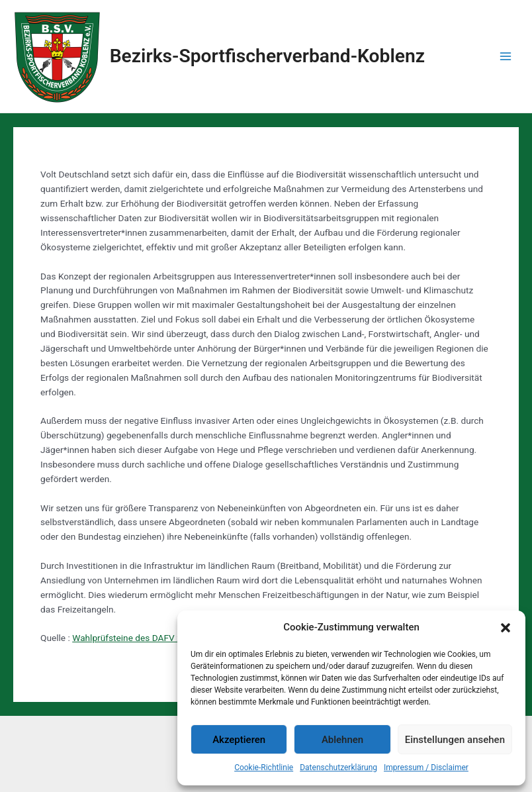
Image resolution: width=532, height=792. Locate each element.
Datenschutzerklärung (338, 767)
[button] (506, 628)
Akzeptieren (239, 740)
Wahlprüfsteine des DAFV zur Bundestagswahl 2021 (176, 638)
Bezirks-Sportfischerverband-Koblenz (267, 56)
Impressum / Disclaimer (426, 767)
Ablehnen (342, 740)
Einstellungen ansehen (455, 740)
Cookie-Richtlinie (264, 767)
